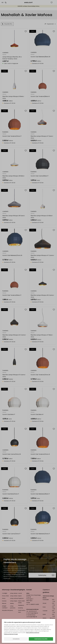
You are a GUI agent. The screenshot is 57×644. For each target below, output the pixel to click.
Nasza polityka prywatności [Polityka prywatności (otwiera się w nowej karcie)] (33, 633)
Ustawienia (16, 639)
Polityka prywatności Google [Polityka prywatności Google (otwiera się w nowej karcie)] (11, 634)
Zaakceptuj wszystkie (41, 639)
